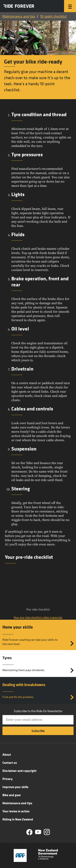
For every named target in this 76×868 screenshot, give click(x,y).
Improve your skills (15, 787)
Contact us (10, 763)
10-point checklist (53, 16)
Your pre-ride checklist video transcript (38, 617)
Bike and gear (12, 795)
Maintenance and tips (19, 16)
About (7, 754)
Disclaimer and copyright (19, 771)
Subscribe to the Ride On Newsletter (38, 711)
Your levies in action (16, 811)
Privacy (7, 779)
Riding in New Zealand (18, 819)
